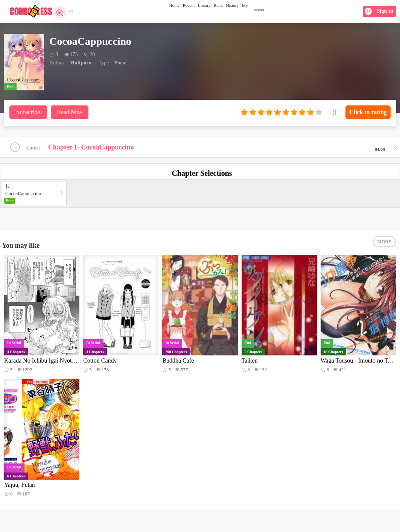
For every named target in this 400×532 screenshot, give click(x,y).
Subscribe (28, 112)
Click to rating (368, 112)
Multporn (81, 63)
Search (67, 11)
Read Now (70, 112)
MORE (384, 248)
